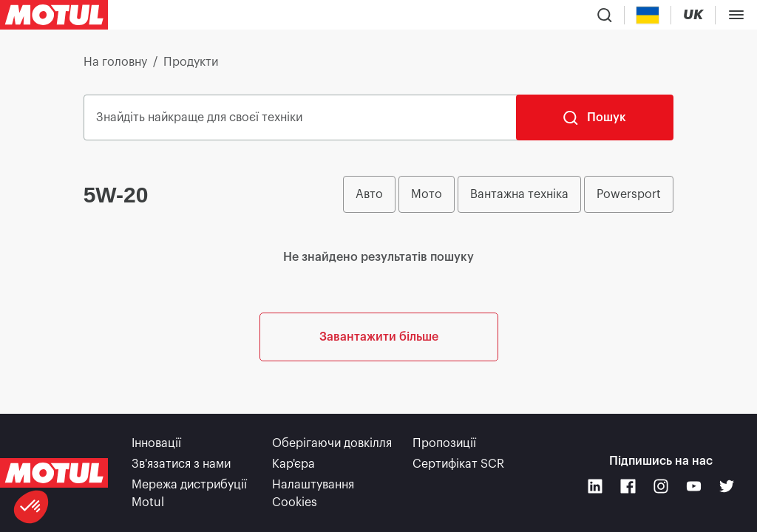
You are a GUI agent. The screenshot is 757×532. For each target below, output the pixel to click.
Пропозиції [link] (444, 443)
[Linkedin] (595, 487)
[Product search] (605, 15)
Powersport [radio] (629, 194)
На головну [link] (115, 62)
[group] (508, 194)
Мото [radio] (427, 194)
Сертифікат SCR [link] (458, 464)
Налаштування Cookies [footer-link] (313, 494)
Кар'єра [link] (293, 464)
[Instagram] (661, 487)
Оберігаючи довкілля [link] (332, 443)
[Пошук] (595, 117)
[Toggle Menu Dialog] (736, 15)
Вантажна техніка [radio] (519, 194)
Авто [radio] (369, 194)
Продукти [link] (191, 62)
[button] (31, 507)
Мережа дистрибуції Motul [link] (189, 494)
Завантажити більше (379, 337)
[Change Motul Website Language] (693, 15)
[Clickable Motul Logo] (54, 15)
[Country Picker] (648, 15)
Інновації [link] (156, 443)
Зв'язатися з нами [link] (181, 464)
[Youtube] (694, 487)
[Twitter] (727, 487)
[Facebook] (628, 487)
